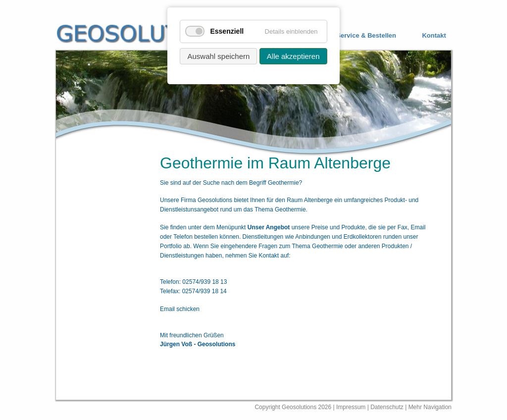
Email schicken (180, 309)
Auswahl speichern (218, 56)
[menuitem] (359, 36)
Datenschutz (388, 407)
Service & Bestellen (366, 36)
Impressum (351, 407)
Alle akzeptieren (293, 56)
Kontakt (434, 36)
